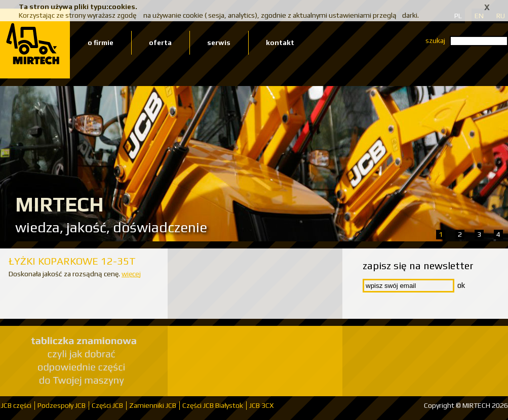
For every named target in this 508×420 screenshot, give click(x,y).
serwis (219, 43)
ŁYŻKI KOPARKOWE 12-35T (72, 261)
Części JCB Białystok (213, 405)
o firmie (101, 43)
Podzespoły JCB (62, 405)
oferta (160, 43)
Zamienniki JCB (153, 405)
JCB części (16, 405)
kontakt (280, 43)
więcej (131, 274)
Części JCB (107, 405)
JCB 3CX (261, 405)
